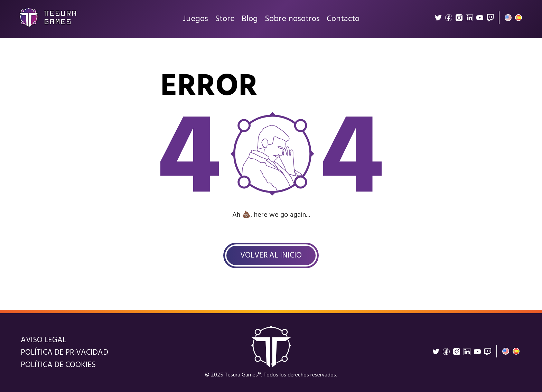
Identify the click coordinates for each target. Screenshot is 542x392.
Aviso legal (44, 340)
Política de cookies (58, 365)
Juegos (195, 21)
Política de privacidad (64, 353)
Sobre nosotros (292, 21)
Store (225, 21)
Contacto (343, 21)
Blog (250, 21)
